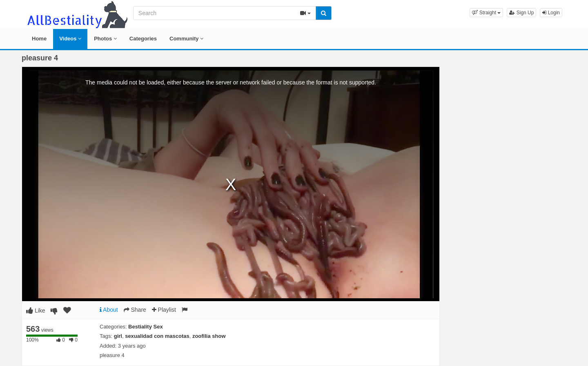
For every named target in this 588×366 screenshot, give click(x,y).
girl (118, 336)
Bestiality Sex (146, 327)
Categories (143, 39)
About (109, 310)
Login (551, 13)
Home (39, 39)
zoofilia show (209, 336)
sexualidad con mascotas (157, 336)
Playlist (164, 310)
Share (135, 310)
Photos (105, 39)
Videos (70, 39)
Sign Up (521, 13)
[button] (486, 13)
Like (36, 311)
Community (186, 39)
